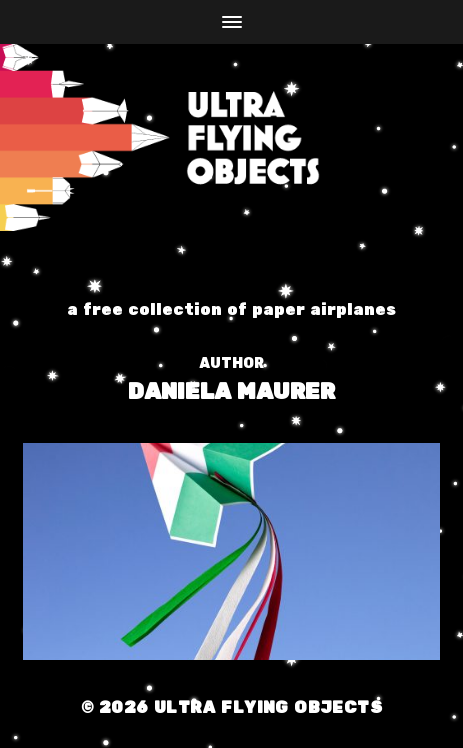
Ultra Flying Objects (268, 700)
